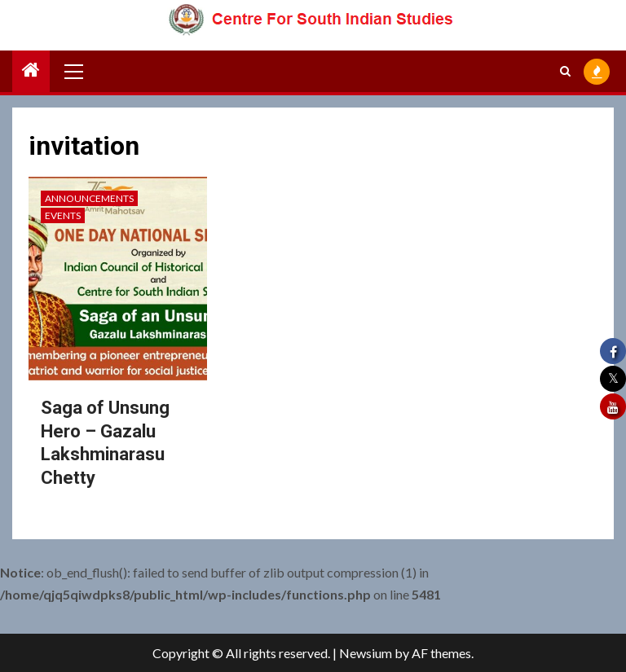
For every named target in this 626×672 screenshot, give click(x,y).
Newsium (366, 653)
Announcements (89, 198)
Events (63, 215)
